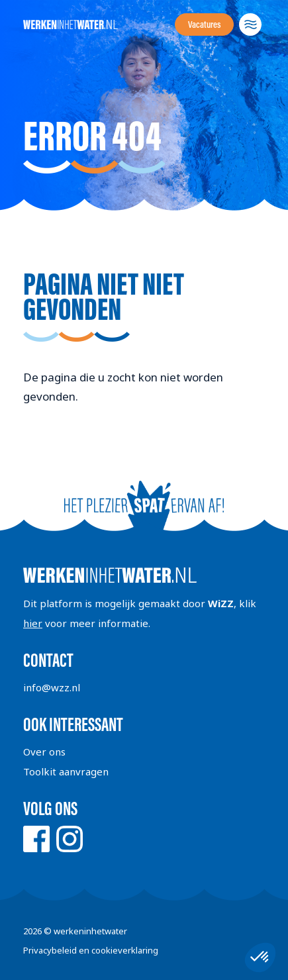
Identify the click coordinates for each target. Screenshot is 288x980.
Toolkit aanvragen (66, 771)
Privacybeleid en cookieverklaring (91, 950)
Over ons (44, 752)
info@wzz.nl (52, 687)
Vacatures (204, 24)
